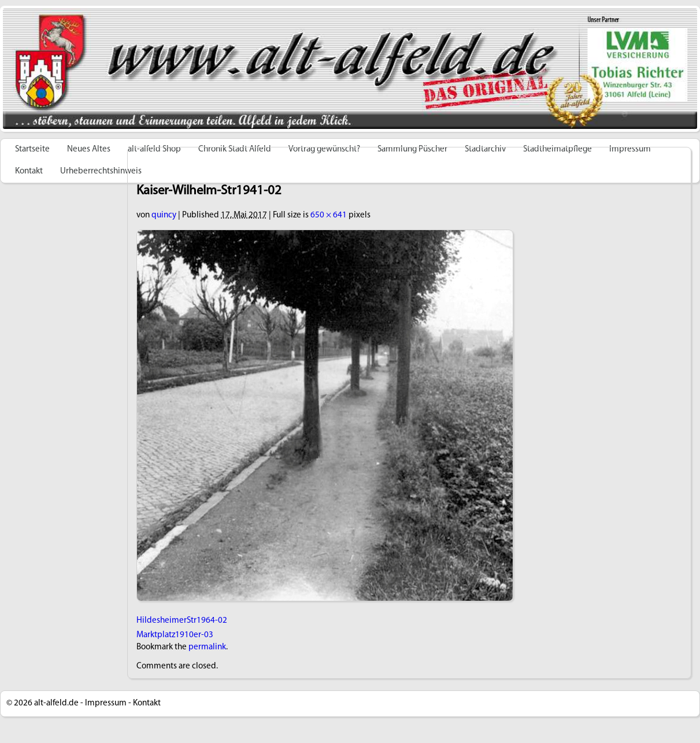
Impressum (106, 703)
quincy (164, 215)
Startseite (32, 149)
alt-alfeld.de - (59, 703)
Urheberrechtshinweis (101, 171)
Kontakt (29, 171)
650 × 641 (329, 215)
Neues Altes (89, 149)
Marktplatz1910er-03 (175, 635)
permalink (207, 647)
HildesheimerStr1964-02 (182, 621)
